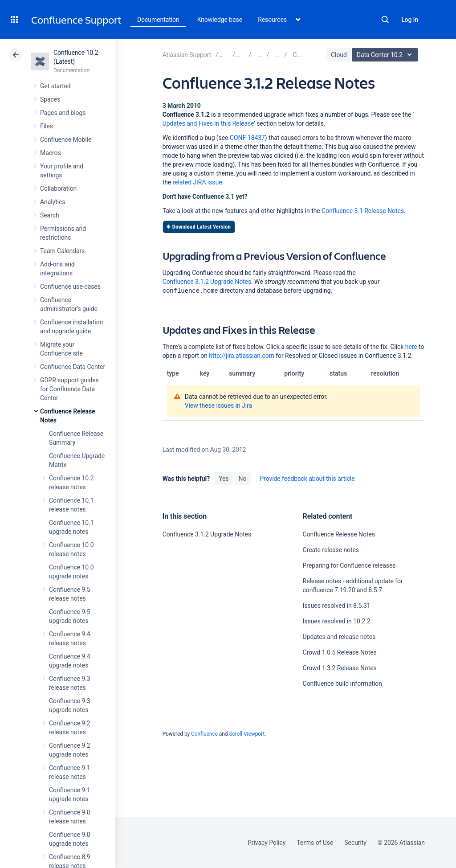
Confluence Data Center (73, 367)
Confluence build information (342, 684)
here (411, 347)
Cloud (339, 55)
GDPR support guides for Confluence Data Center (69, 389)
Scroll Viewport (247, 734)
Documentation (158, 20)
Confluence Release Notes (339, 534)
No (243, 479)
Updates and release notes (339, 637)
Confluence (204, 734)
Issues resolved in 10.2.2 (337, 621)
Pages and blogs (63, 113)
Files (47, 126)
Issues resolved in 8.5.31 (337, 606)
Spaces (50, 99)
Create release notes (331, 550)
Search (385, 20)
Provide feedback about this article (307, 479)
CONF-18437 (247, 138)
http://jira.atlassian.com (242, 356)
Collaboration (58, 188)
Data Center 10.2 (386, 55)
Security (355, 843)
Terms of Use (315, 843)
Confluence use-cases (70, 287)
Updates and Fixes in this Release (208, 123)
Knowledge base (220, 20)
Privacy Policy (267, 843)
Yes (224, 479)
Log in (410, 20)
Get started (55, 86)
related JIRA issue (197, 182)
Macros (51, 153)
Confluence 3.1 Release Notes (363, 211)
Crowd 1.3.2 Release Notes (340, 668)
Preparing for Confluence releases (349, 565)
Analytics (53, 202)
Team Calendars (62, 251)
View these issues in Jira (218, 405)
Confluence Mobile (66, 139)
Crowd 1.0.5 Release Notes (340, 652)
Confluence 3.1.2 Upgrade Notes (207, 282)
